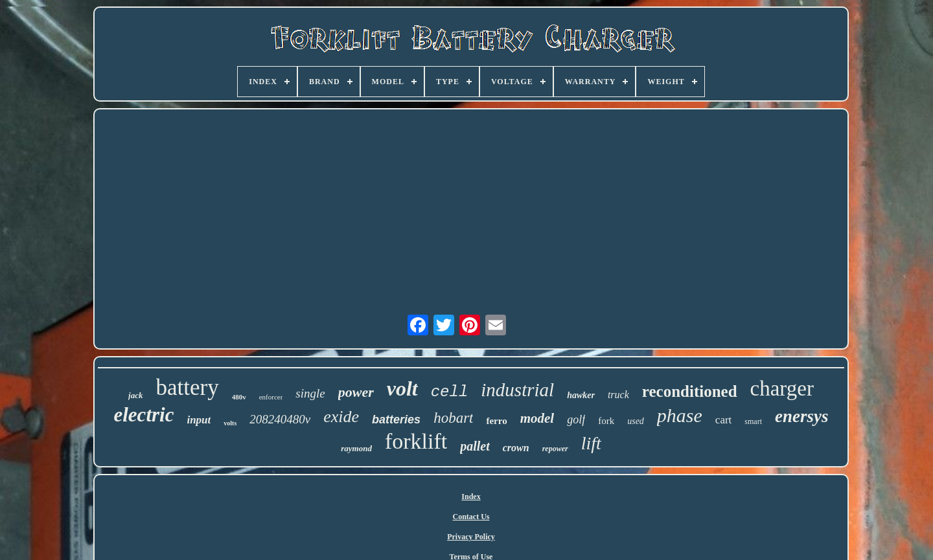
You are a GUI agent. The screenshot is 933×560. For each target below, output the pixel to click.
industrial (517, 390)
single (310, 393)
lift (591, 443)
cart (723, 420)
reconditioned (690, 391)
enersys (802, 416)
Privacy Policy (471, 537)
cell (450, 392)
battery (188, 387)
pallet (475, 446)
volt (402, 388)
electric (144, 415)
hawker (581, 395)
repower (555, 449)
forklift (416, 441)
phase (680, 415)
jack (135, 395)
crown (516, 448)
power (356, 392)
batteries (396, 420)
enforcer (271, 397)
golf (576, 420)
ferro (496, 421)
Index (471, 497)
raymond (356, 448)
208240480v (280, 419)
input (199, 420)
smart (753, 421)
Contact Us (471, 517)
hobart (453, 418)
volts (230, 423)
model (537, 418)
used (636, 421)
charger (782, 388)
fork (606, 421)
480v (239, 397)
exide (341, 417)
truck (618, 395)
